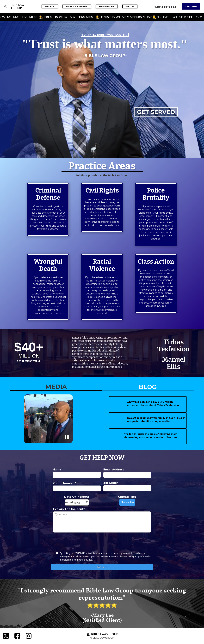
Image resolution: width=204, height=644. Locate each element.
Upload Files (127, 497)
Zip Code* (111, 483)
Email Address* (114, 469)
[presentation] (102, 542)
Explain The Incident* (69, 509)
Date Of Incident (77, 497)
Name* (58, 469)
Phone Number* (64, 483)
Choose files (127, 502)
